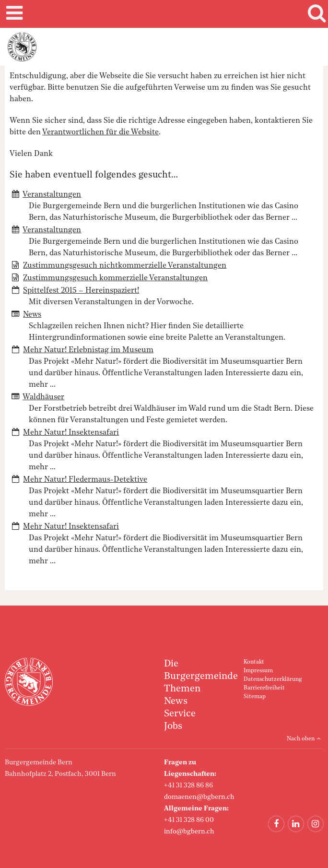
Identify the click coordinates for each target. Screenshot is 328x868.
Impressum (258, 671)
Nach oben (301, 739)
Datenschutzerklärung (273, 679)
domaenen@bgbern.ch (199, 797)
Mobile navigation (13, 14)
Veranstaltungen (52, 195)
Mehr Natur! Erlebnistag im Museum (88, 350)
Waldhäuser (43, 397)
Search (315, 14)
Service (180, 714)
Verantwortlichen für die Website (100, 132)
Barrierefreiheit (264, 688)
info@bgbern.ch (189, 832)
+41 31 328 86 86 (188, 785)
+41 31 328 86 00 (189, 820)
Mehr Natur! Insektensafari (71, 433)
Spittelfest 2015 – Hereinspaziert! (81, 291)
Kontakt (254, 662)
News (32, 315)
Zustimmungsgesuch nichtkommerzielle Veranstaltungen (125, 266)
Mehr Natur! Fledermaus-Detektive (85, 480)
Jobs (173, 726)
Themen (182, 689)
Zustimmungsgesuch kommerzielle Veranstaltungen (115, 278)
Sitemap (255, 697)
